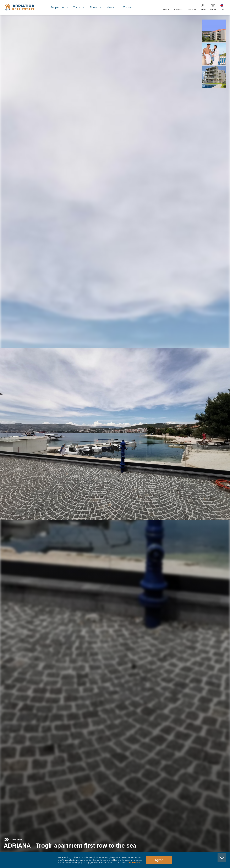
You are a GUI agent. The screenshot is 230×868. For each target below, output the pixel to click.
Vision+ (213, 9)
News (110, 7)
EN (222, 9)
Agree (159, 860)
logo (19, 7)
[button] (214, 31)
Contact (128, 7)
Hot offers (179, 9)
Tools (77, 7)
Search (166, 9)
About (94, 7)
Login (203, 9)
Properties (58, 7)
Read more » (134, 863)
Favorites (192, 9)
